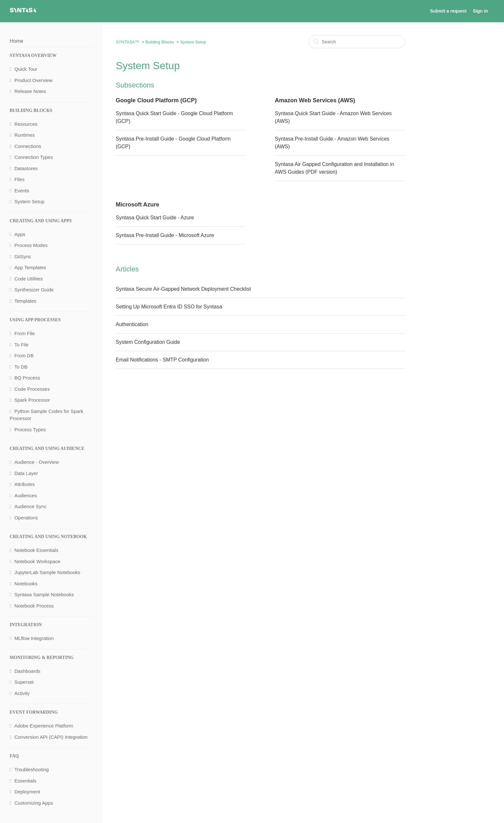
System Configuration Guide (148, 342)
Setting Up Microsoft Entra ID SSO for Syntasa (169, 307)
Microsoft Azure (137, 205)
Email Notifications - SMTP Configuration (162, 360)
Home (17, 41)
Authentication (132, 324)
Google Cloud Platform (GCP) (156, 100)
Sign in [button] (480, 11)
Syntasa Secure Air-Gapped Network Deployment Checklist (183, 289)
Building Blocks (159, 42)
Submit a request (448, 11)
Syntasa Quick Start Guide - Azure (155, 218)
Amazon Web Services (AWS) (315, 100)
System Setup (193, 42)
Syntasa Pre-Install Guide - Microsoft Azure (165, 235)
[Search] (357, 42)
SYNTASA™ (127, 42)
